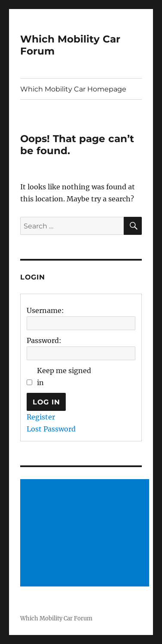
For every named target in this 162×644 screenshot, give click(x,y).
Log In (46, 402)
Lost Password (51, 429)
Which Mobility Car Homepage (73, 89)
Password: (44, 340)
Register (41, 417)
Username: (45, 310)
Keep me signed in (64, 377)
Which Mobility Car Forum (56, 618)
